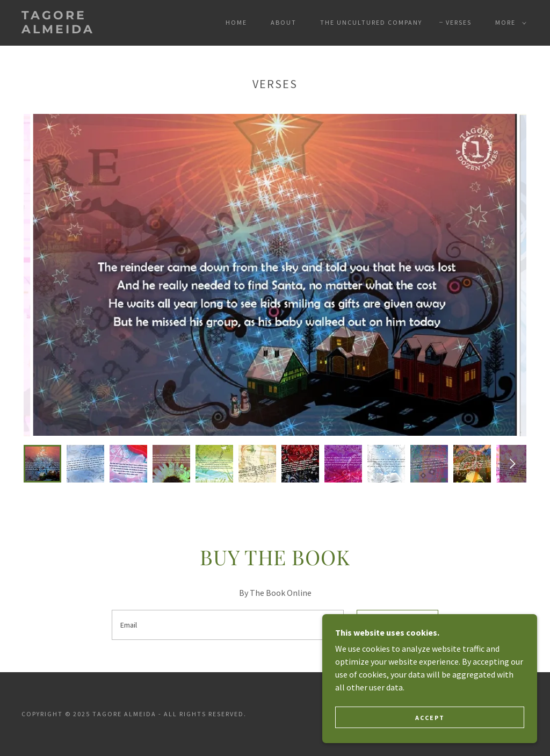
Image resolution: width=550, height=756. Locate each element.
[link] (89, 30)
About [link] (284, 22)
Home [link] (236, 22)
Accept (430, 718)
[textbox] (228, 625)
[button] (509, 23)
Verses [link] (459, 22)
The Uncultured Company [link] (371, 22)
